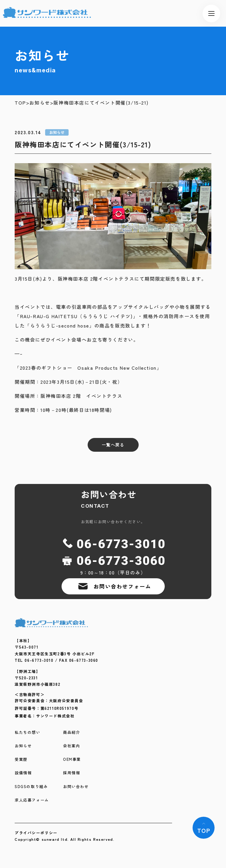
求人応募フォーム (32, 800)
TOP (20, 103)
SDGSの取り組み (31, 787)
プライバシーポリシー (36, 833)
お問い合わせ (76, 787)
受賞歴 (21, 759)
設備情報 (23, 773)
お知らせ (40, 103)
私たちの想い (28, 733)
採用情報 (72, 773)
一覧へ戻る (113, 445)
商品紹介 (72, 733)
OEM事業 (72, 759)
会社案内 (72, 746)
